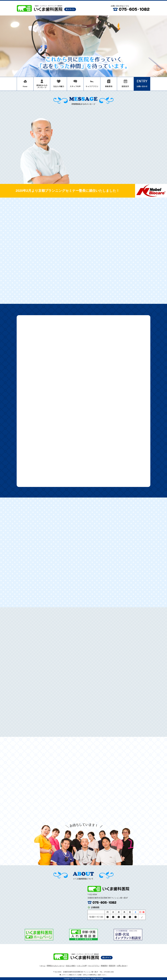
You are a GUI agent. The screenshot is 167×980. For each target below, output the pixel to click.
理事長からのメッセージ (42, 84)
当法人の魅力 (59, 84)
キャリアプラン (92, 84)
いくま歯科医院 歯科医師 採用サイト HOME (25, 84)
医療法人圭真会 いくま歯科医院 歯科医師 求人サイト (47, 8)
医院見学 (125, 84)
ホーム (43, 966)
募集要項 (109, 84)
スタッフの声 (75, 84)
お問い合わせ (142, 84)
